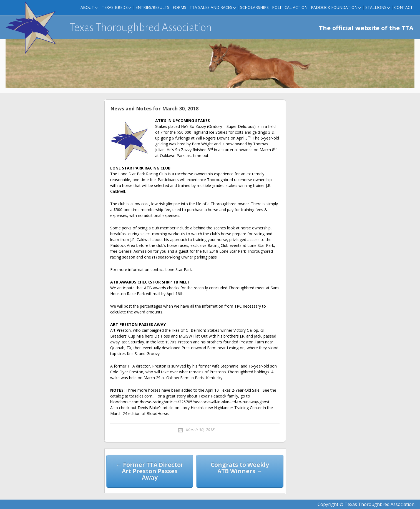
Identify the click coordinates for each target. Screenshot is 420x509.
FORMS (179, 7)
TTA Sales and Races (211, 7)
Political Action (290, 7)
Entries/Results (152, 7)
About (87, 7)
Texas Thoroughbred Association (141, 27)
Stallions (376, 7)
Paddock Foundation (334, 7)
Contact (403, 7)
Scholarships (254, 7)
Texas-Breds (115, 7)
